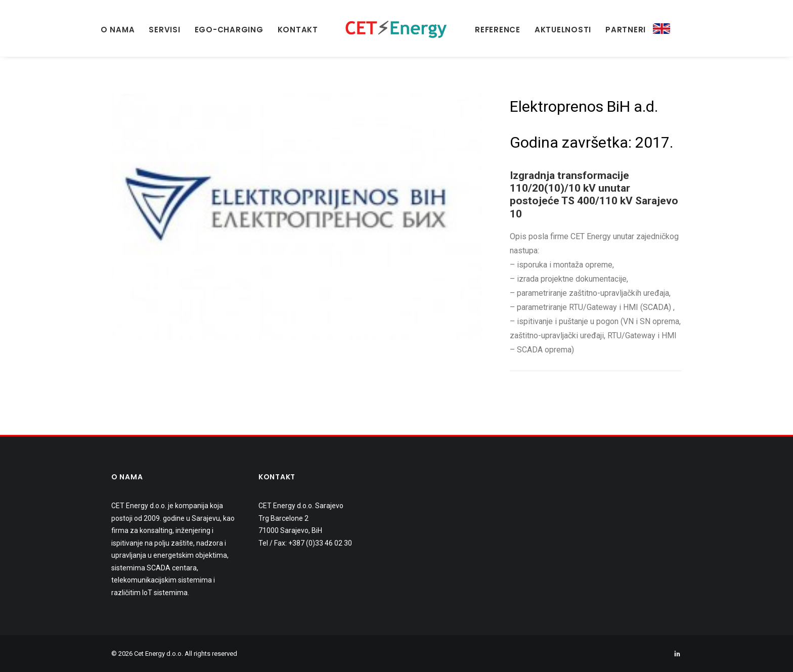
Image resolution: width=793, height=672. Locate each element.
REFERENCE (498, 30)
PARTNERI (626, 30)
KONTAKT (298, 30)
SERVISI (164, 30)
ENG (662, 29)
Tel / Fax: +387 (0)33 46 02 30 (305, 543)
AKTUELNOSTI (563, 30)
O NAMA (118, 30)
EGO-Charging (229, 30)
